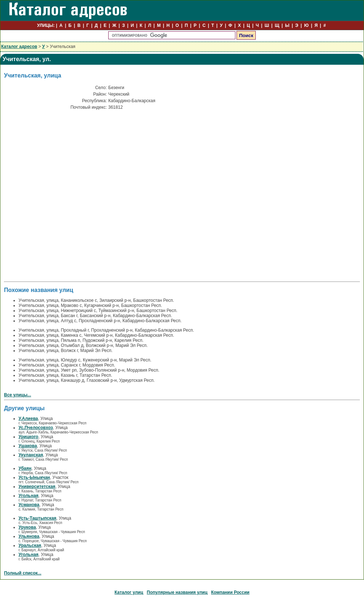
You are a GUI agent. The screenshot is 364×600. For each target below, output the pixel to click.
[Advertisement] (76, 198)
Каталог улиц (129, 592)
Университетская (37, 487)
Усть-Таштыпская (37, 518)
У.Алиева (28, 419)
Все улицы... (18, 395)
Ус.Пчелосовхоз (36, 428)
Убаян (25, 468)
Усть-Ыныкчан (34, 477)
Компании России (230, 592)
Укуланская (31, 455)
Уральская (30, 545)
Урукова (27, 527)
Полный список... (23, 573)
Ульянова (29, 536)
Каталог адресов (19, 47)
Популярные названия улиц (177, 592)
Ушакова (28, 446)
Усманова (29, 505)
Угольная (29, 496)
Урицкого (28, 437)
